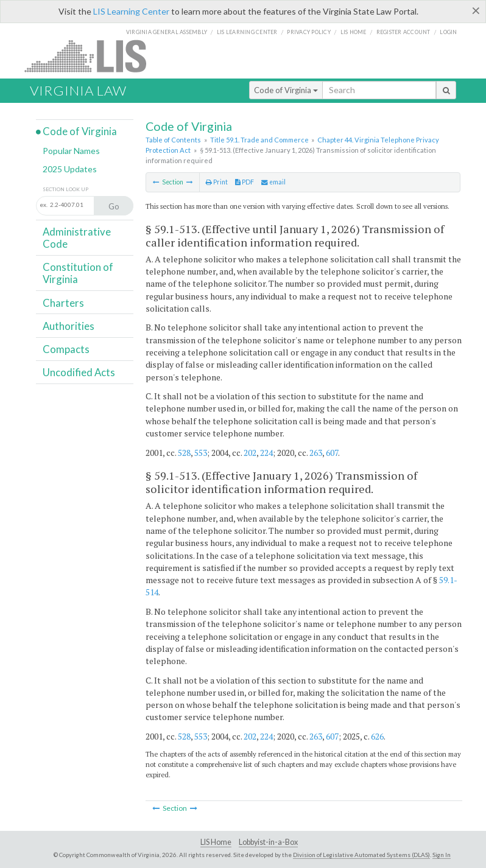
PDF (245, 182)
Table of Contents (173, 140)
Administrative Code (77, 238)
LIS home (354, 32)
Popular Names (71, 151)
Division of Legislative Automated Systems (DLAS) (361, 855)
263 (316, 453)
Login (448, 32)
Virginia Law (78, 90)
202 (250, 453)
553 (201, 453)
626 (377, 736)
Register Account (403, 32)
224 (266, 453)
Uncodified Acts (79, 372)
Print (217, 182)
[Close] (476, 10)
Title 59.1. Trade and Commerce (259, 140)
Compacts (66, 349)
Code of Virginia (286, 90)
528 (184, 453)
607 (332, 453)
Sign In (442, 855)
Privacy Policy (309, 32)
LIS (92, 56)
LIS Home (216, 842)
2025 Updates (70, 169)
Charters (63, 303)
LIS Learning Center (131, 11)
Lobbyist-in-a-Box (268, 842)
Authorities (69, 326)
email (273, 182)
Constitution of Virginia (78, 273)
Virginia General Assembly (167, 32)
